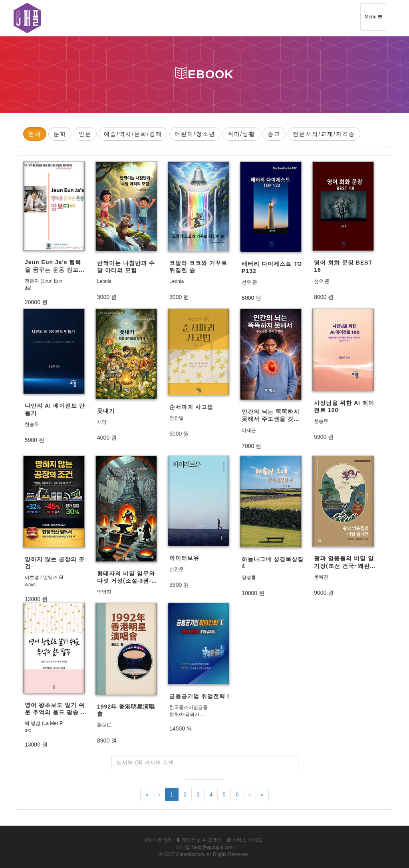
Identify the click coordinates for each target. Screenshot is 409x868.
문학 (60, 134)
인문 (85, 134)
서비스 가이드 (245, 840)
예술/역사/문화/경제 (133, 134)
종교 (274, 134)
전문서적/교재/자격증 (324, 134)
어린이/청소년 (195, 134)
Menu (375, 20)
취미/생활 (242, 134)
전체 (35, 134)
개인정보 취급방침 (199, 840)
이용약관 (158, 840)
